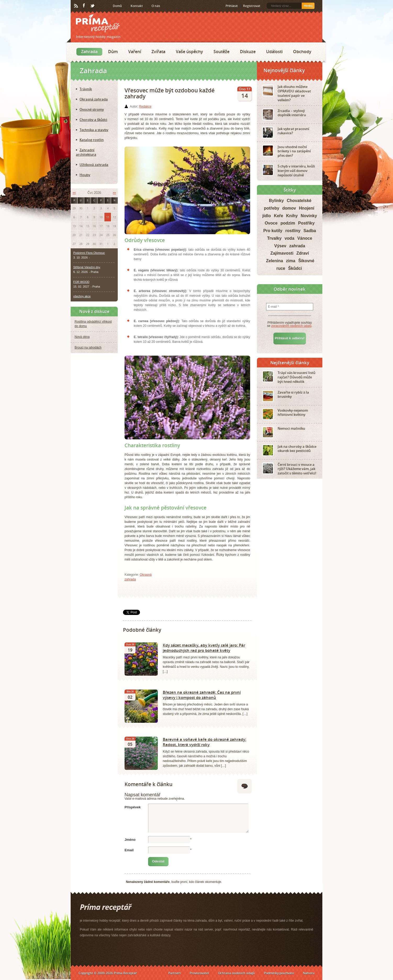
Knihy (292, 216)
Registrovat (252, 6)
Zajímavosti (282, 253)
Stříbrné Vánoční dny (87, 267)
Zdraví (303, 253)
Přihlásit (232, 6)
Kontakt (137, 6)
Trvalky (274, 238)
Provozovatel (199, 973)
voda (289, 238)
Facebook (84, 6)
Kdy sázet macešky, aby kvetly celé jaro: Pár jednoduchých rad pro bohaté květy (204, 648)
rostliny (293, 231)
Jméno (130, 840)
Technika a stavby (94, 130)
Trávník (86, 89)
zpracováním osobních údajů (291, 326)
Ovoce (271, 223)
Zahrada (89, 52)
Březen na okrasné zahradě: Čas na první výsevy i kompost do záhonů (202, 695)
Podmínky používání (279, 973)
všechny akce (82, 296)
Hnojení (307, 208)
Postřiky (306, 223)
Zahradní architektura (86, 152)
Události (274, 52)
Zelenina (275, 261)
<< (74, 193)
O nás (156, 6)
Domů (117, 6)
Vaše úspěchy (189, 52)
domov (289, 208)
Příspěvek (133, 807)
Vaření (135, 52)
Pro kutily (273, 231)
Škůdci (295, 268)
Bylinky (276, 201)
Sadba (310, 231)
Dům (113, 52)
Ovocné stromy (92, 109)
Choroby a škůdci (93, 120)
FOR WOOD (81, 282)
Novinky (309, 216)
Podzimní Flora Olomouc (89, 253)
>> (114, 193)
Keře (279, 216)
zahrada (297, 246)
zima (291, 261)
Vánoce (305, 238)
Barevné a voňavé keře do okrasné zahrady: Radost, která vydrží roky (204, 742)
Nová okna (82, 337)
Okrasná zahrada (94, 99)
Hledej (308, 6)
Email (129, 850)
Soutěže (221, 52)
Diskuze (248, 52)
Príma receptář (98, 23)
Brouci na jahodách (88, 348)
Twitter (93, 6)
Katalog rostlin (92, 140)
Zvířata (158, 52)
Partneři (174, 973)
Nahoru (309, 973)
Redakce (145, 107)
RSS (76, 6)
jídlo (266, 216)
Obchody (302, 52)
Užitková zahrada (94, 165)
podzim (288, 223)
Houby (85, 175)
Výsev (280, 246)
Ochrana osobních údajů (236, 973)
